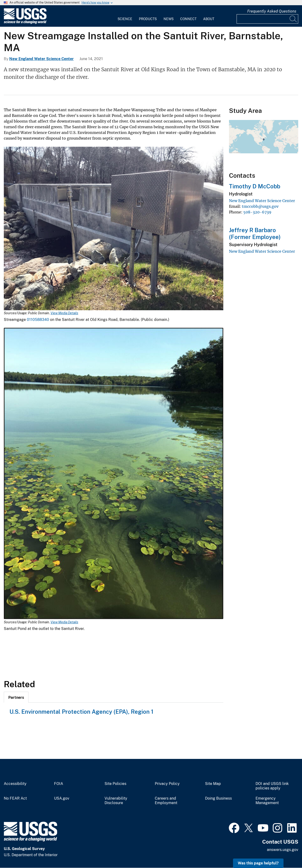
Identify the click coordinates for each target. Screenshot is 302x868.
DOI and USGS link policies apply (272, 786)
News (169, 19)
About (209, 19)
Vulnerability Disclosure (116, 801)
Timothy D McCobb (255, 186)
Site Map (213, 784)
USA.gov (62, 798)
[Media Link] (114, 229)
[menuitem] (125, 16)
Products (148, 19)
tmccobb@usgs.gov (260, 206)
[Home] (25, 23)
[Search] (293, 19)
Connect (188, 19)
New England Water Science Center (41, 59)
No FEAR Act (15, 798)
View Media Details (64, 313)
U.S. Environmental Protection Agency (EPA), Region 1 (81, 712)
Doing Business (218, 798)
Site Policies (115, 784)
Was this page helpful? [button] (258, 863)
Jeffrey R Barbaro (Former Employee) (255, 233)
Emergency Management (267, 801)
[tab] (16, 697)
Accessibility (15, 784)
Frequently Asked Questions (272, 11)
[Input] (267, 19)
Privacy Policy (167, 784)
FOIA (59, 784)
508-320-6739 (257, 212)
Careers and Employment (166, 801)
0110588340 (38, 320)
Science (125, 19)
